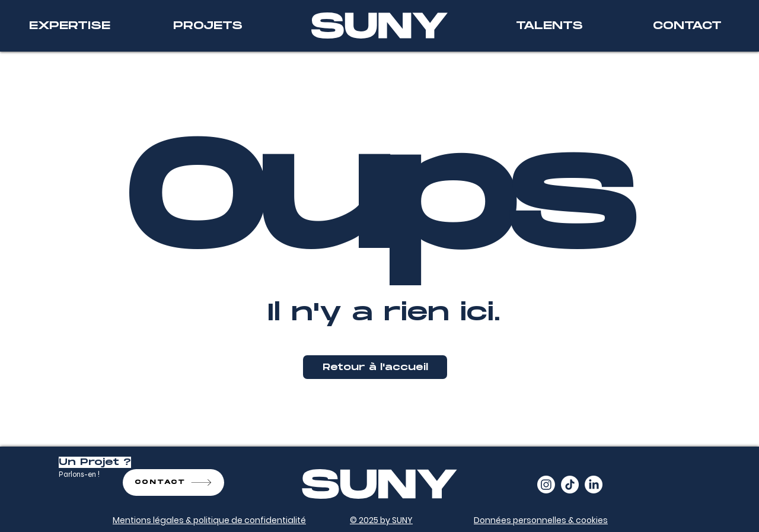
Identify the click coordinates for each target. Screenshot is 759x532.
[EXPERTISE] (69, 26)
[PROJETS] (208, 26)
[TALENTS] (549, 26)
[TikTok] (570, 485)
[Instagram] (546, 485)
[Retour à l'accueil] (375, 367)
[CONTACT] (687, 26)
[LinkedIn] (594, 485)
